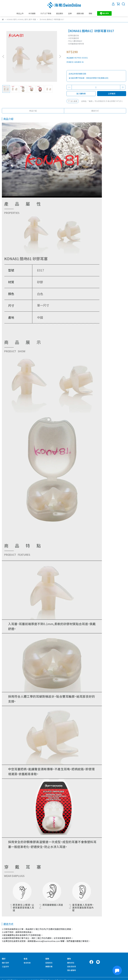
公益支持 (5, 966)
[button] (60, 56)
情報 (90, 13)
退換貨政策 (71, 966)
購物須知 (71, 963)
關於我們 (5, 963)
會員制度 (27, 963)
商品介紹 (33, 111)
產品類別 (60, 13)
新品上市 (20, 13)
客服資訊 (49, 963)
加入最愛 (73, 101)
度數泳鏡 (80, 13)
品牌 (70, 13)
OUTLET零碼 (46, 13)
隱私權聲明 (71, 970)
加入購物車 (81, 94)
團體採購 (49, 966)
